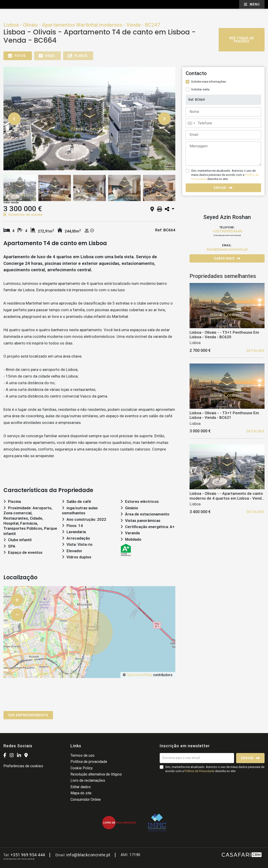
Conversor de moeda (23, 215)
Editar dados (81, 787)
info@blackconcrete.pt (88, 855)
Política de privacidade (89, 762)
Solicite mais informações (208, 82)
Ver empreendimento (28, 715)
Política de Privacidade (200, 771)
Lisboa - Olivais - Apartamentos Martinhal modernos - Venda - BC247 (82, 25)
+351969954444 (227, 231)
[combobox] (223, 123)
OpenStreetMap (139, 675)
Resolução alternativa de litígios (96, 774)
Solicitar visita (200, 89)
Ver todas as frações (241, 40)
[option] (89, 119)
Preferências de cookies (23, 766)
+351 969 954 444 (28, 855)
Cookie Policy (82, 768)
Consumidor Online (86, 799)
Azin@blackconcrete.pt (227, 249)
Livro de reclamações (88, 780)
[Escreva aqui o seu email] (197, 758)
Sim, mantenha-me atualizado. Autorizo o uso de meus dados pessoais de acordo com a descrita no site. (225, 175)
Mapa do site (81, 793)
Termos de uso (82, 755)
